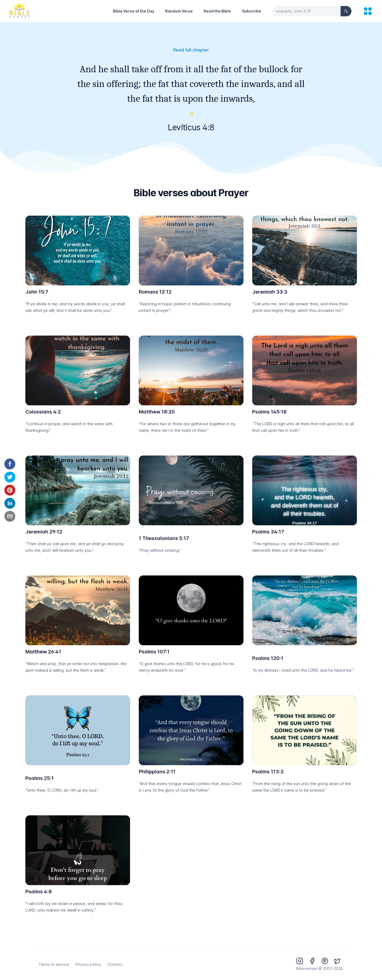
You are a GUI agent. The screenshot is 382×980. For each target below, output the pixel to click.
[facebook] (10, 464)
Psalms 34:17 (268, 532)
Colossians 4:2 (43, 412)
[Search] (346, 11)
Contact (115, 964)
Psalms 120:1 (268, 658)
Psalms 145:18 (269, 412)
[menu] (368, 11)
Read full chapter (191, 50)
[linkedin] (10, 503)
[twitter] (10, 477)
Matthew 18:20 (157, 412)
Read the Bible (217, 11)
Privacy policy (88, 964)
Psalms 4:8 (39, 892)
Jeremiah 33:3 (270, 292)
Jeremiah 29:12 (44, 532)
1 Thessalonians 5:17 (164, 538)
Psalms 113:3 (268, 772)
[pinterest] (10, 490)
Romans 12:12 (155, 292)
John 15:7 (37, 292)
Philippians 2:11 (157, 772)
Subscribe (252, 11)
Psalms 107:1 (154, 652)
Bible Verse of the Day (134, 11)
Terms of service (54, 964)
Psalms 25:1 (40, 778)
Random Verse (179, 11)
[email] (10, 516)
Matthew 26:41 (43, 652)
